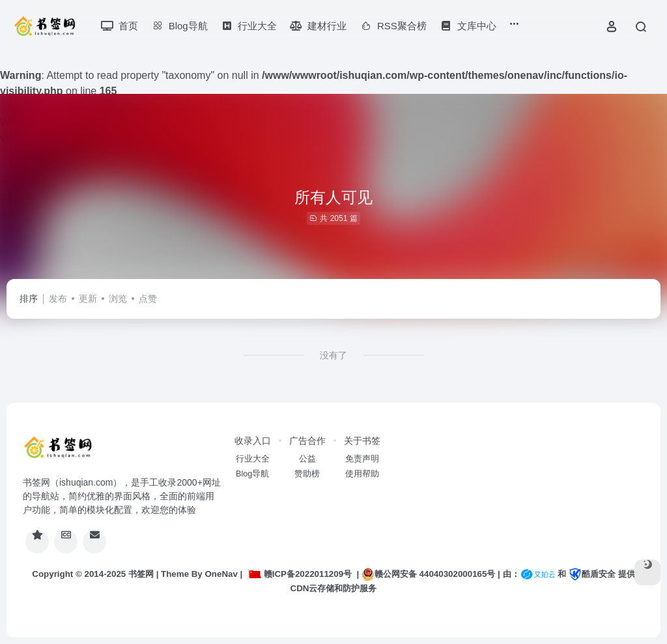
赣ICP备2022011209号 (300, 574)
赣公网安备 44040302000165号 (428, 574)
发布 (58, 299)
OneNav (221, 574)
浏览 (118, 299)
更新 (88, 299)
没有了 (333, 355)
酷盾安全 (592, 574)
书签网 (141, 574)
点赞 (148, 299)
